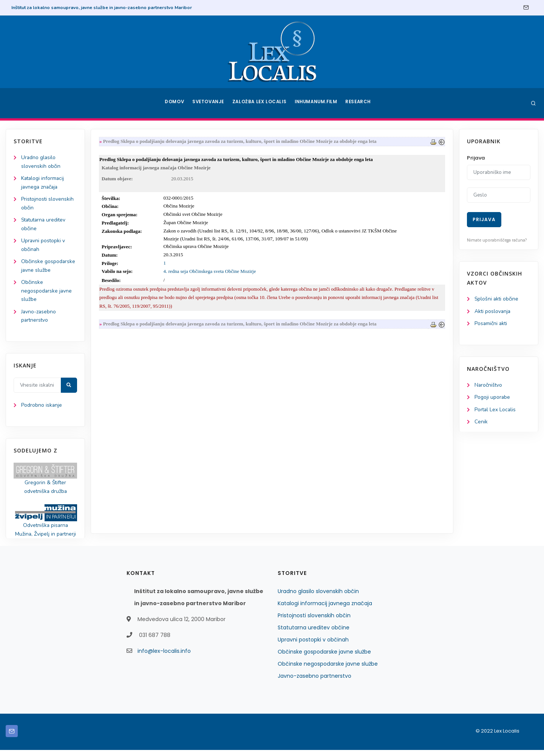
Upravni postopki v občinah (313, 646)
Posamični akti (491, 324)
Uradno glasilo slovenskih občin (318, 597)
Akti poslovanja (493, 312)
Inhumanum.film (317, 103)
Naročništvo (489, 386)
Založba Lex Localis (261, 103)
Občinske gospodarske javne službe (324, 658)
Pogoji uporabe (492, 399)
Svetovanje (209, 103)
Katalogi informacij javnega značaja (325, 609)
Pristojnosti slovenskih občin (314, 621)
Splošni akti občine (497, 299)
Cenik (481, 424)
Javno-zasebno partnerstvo (314, 682)
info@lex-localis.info (164, 657)
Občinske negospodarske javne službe (47, 294)
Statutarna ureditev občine (314, 634)
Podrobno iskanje (42, 410)
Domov (174, 103)
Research (359, 103)
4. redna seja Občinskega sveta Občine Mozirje (211, 272)
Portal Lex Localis (496, 411)
